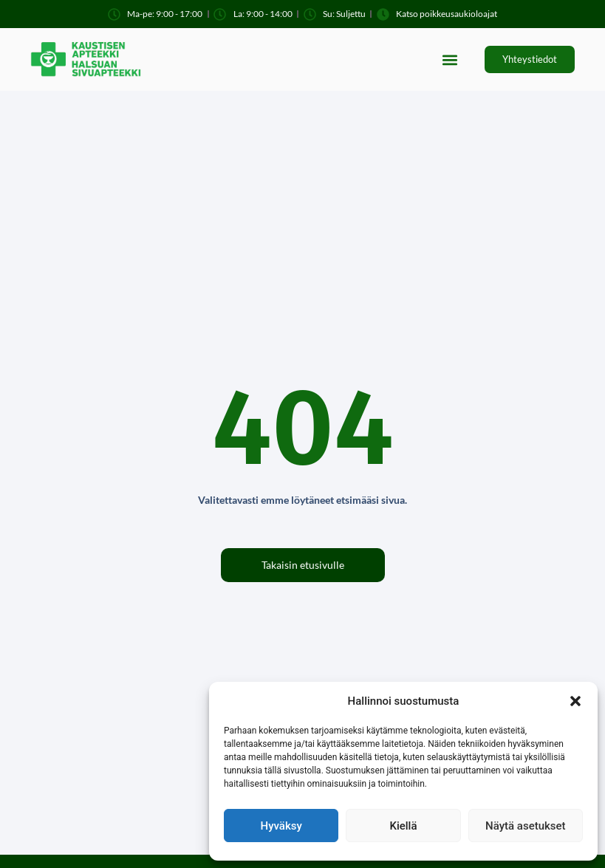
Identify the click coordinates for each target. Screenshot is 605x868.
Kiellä (403, 826)
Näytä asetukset (526, 826)
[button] (575, 701)
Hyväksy (281, 826)
